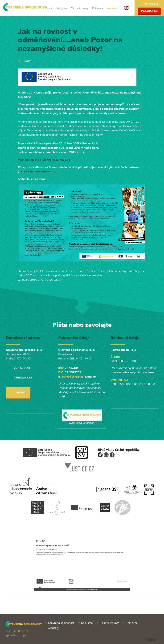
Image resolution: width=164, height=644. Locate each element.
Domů (49, 8)
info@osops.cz (23, 377)
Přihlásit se (152, 4)
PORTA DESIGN (151, 640)
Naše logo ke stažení (82, 423)
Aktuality (112, 8)
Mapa (18, 392)
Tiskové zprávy (80, 8)
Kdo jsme (62, 8)
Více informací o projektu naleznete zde (44, 160)
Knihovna (98, 8)
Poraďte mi (149, 11)
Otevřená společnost (61, 623)
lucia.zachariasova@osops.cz (38, 171)
